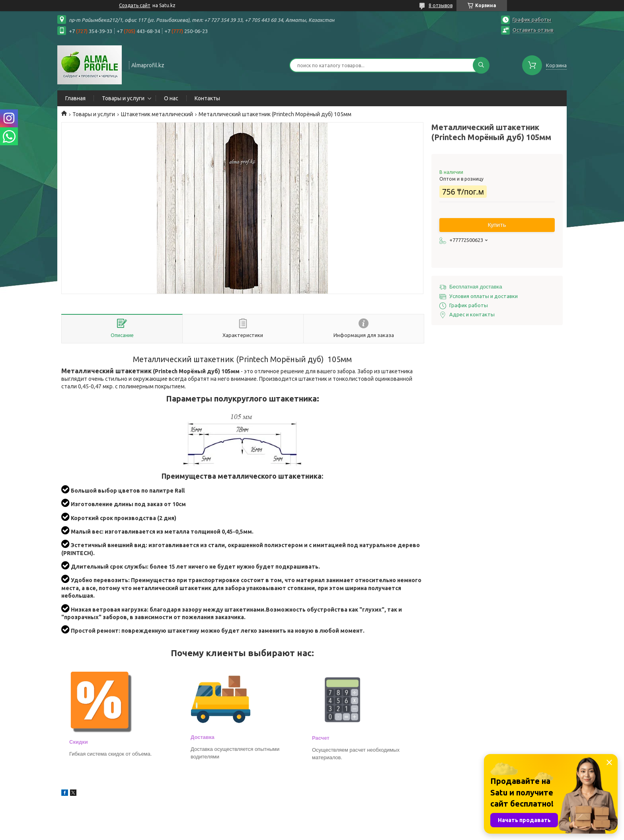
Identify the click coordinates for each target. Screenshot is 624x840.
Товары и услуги (123, 98)
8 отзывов (441, 5)
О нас (171, 98)
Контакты (207, 98)
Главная (75, 98)
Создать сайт (135, 5)
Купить (497, 225)
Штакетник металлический (157, 114)
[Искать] (481, 65)
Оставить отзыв (533, 30)
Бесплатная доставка (476, 287)
